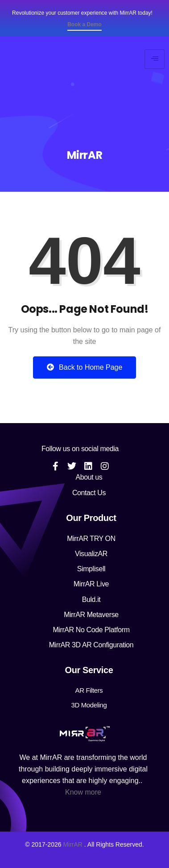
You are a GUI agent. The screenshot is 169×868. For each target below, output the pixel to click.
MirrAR (73, 844)
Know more (83, 792)
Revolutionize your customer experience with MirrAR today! (82, 13)
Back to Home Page (85, 367)
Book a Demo (84, 24)
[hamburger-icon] (155, 59)
